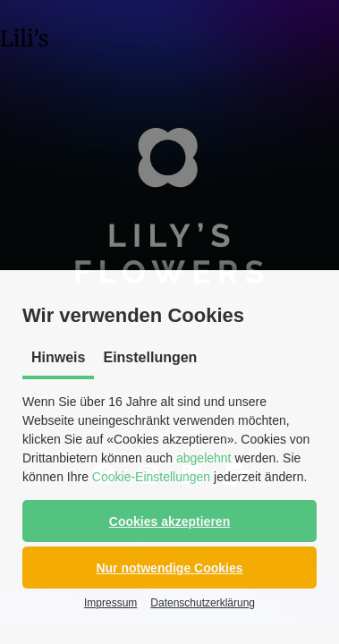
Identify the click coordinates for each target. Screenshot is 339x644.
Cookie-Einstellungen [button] (151, 477)
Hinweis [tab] (58, 357)
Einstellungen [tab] (150, 357)
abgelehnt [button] (204, 458)
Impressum (110, 603)
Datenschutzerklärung (203, 603)
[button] (169, 521)
